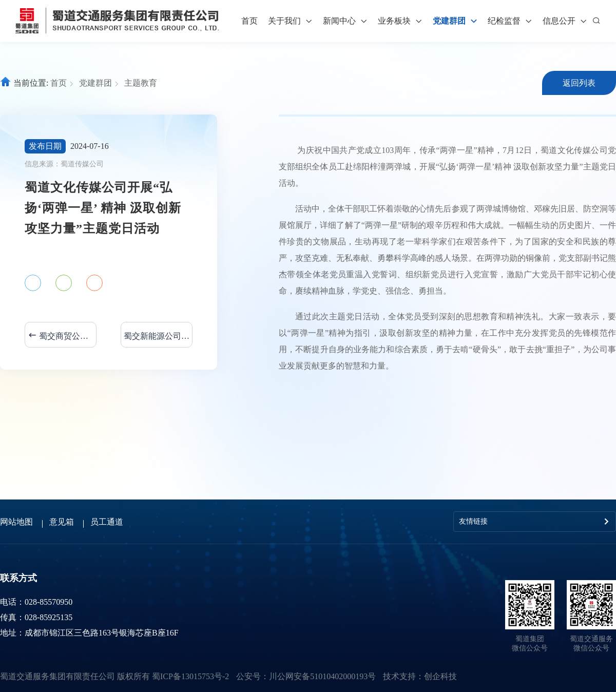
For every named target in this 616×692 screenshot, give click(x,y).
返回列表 (579, 83)
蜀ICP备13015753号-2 (190, 676)
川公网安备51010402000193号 (322, 676)
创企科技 (440, 676)
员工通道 (107, 522)
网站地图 (16, 522)
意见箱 (62, 522)
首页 (249, 21)
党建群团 (95, 83)
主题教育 (141, 83)
